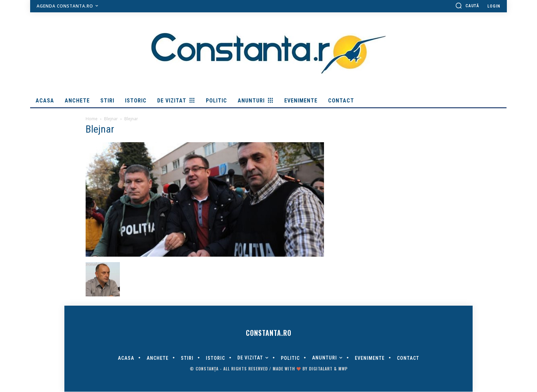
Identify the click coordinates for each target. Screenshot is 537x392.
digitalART (321, 369)
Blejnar (111, 119)
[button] (467, 5)
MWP (343, 369)
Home (92, 119)
